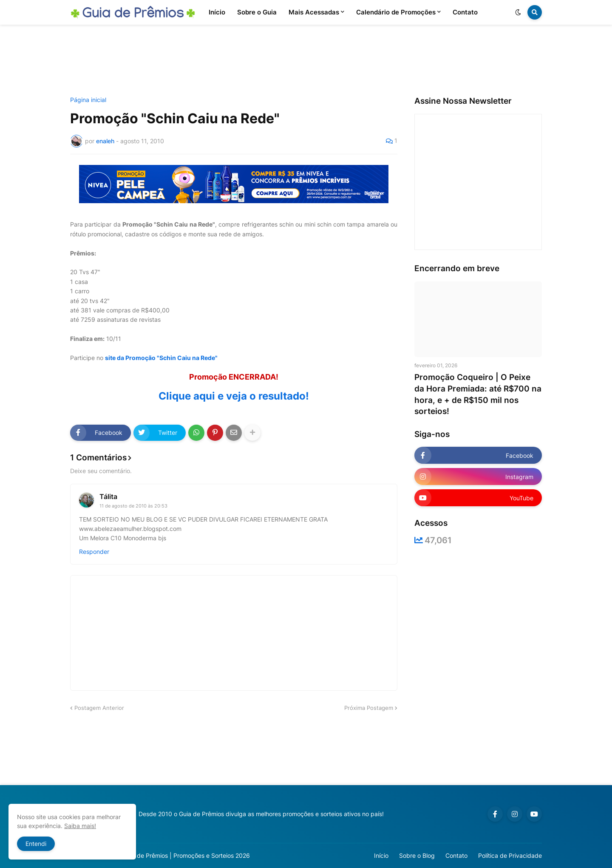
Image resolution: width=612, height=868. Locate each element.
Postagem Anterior (99, 708)
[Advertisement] (306, 61)
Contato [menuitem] (465, 12)
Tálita (108, 496)
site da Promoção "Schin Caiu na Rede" (161, 358)
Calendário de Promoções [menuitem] (396, 12)
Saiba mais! (80, 826)
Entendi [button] (36, 844)
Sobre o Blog (417, 855)
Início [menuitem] (217, 12)
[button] (518, 12)
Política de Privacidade (510, 855)
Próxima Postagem (369, 708)
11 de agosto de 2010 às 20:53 (133, 506)
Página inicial (88, 100)
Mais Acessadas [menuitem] (314, 12)
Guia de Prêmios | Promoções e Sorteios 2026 (186, 855)
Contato (456, 855)
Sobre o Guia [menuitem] (257, 12)
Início (381, 855)
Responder (94, 552)
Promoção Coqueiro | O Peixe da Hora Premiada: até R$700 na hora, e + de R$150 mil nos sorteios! (478, 394)
